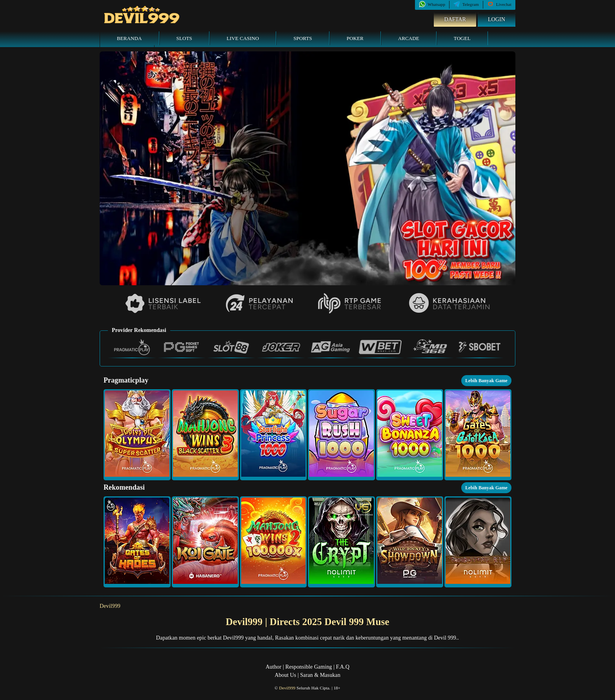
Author (273, 667)
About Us (285, 675)
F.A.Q (342, 667)
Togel (462, 38)
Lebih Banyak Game (486, 381)
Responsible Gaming (309, 667)
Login (497, 19)
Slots (184, 38)
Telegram (466, 4)
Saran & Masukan (320, 675)
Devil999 (110, 606)
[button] (137, 435)
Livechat (499, 4)
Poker (355, 38)
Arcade (409, 38)
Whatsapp (432, 4)
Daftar (455, 19)
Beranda (129, 38)
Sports (303, 38)
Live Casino (243, 38)
